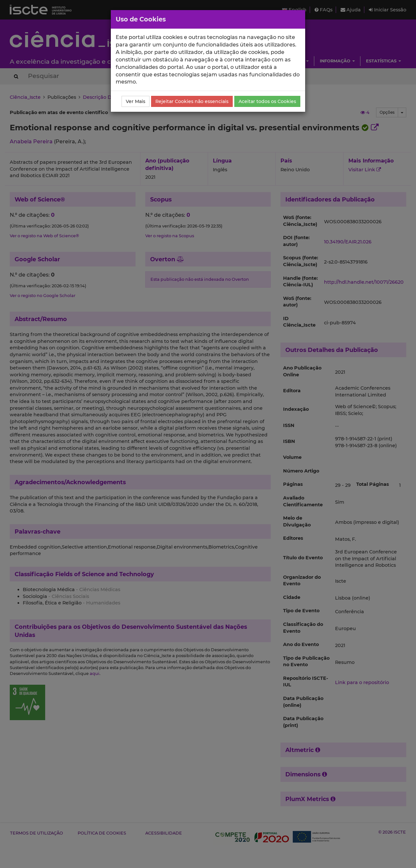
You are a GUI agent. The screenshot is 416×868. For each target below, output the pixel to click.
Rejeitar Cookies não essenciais (192, 101)
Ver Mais (136, 101)
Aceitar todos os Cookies (267, 101)
